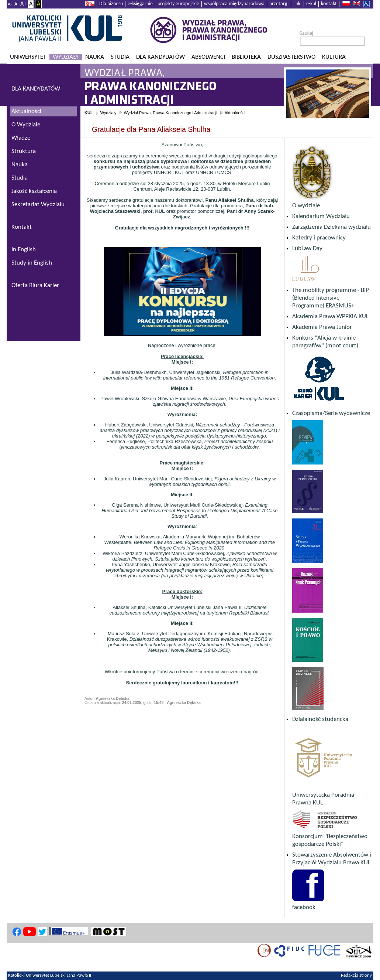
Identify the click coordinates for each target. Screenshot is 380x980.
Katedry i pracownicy (319, 238)
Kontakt (22, 227)
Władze (21, 138)
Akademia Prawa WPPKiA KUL (330, 317)
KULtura (334, 57)
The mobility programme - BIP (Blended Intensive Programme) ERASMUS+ (331, 298)
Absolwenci (208, 57)
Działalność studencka (320, 719)
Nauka (95, 57)
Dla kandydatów (160, 57)
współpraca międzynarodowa (234, 4)
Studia (120, 57)
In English (24, 250)
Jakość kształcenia (34, 191)
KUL (89, 113)
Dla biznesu (111, 4)
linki (297, 4)
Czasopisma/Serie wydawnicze (331, 413)
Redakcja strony (356, 976)
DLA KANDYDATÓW (36, 89)
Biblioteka (246, 57)
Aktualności (235, 113)
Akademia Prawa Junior (322, 327)
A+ (23, 4)
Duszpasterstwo (291, 57)
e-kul (311, 4)
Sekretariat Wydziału (38, 205)
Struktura (24, 151)
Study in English (32, 263)
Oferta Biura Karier (35, 285)
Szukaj (306, 33)
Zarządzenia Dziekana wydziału (331, 227)
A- (10, 4)
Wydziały (66, 57)
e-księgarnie (140, 4)
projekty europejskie (178, 4)
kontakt (329, 4)
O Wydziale (26, 125)
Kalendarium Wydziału (321, 216)
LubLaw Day (307, 249)
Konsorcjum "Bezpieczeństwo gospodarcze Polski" (330, 836)
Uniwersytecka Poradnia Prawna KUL (324, 795)
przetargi (279, 4)
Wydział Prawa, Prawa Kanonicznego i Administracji (171, 113)
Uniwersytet (28, 57)
